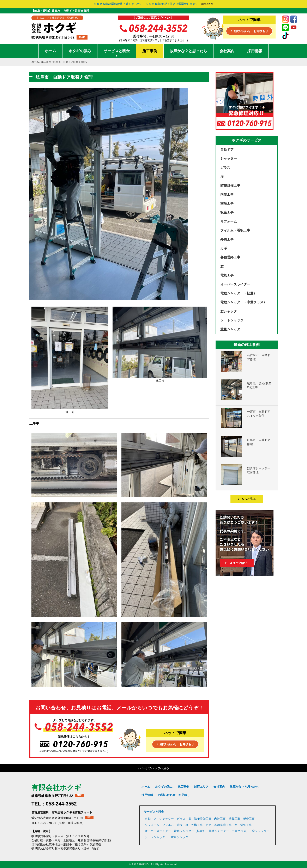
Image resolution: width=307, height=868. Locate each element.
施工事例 (150, 51)
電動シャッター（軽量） (239, 293)
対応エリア (201, 787)
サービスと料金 (117, 53)
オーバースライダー (235, 284)
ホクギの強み (80, 51)
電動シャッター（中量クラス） (243, 302)
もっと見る (247, 499)
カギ (224, 248)
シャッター (229, 158)
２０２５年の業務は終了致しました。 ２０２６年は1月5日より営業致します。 (146, 4)
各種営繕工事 (230, 257)
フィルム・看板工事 (235, 230)
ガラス (225, 168)
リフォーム (229, 221)
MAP (82, 37)
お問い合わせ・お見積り (174, 795)
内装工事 (227, 194)
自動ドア (227, 150)
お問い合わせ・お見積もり (249, 31)
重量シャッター (232, 329)
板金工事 (227, 212)
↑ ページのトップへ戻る (154, 768)
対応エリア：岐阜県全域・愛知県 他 (57, 18)
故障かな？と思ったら (188, 51)
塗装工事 (227, 203)
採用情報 (255, 51)
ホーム (50, 51)
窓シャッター (230, 311)
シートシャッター (234, 320)
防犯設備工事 (230, 185)
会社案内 (227, 51)
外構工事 (227, 239)
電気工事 (227, 275)
